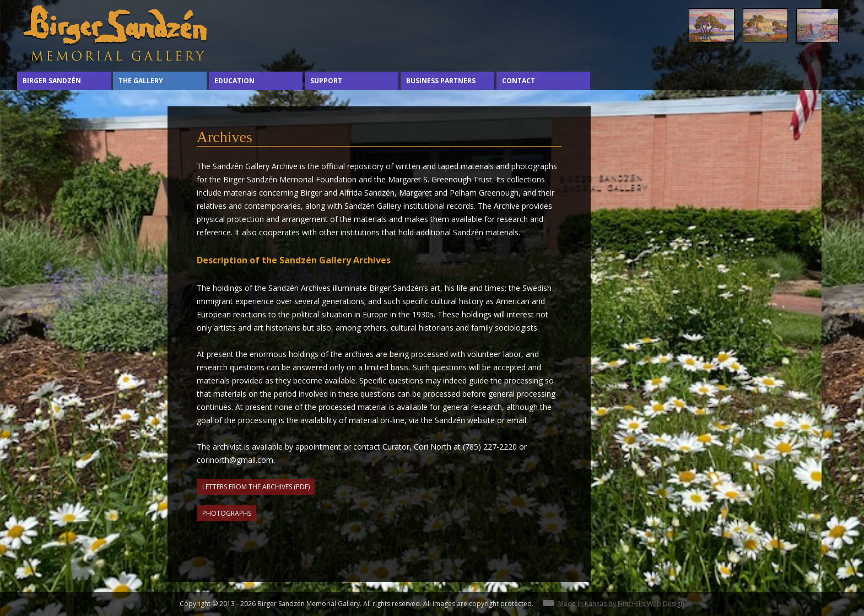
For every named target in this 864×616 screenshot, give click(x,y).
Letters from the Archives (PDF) (256, 487)
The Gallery (141, 81)
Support (326, 81)
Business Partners (441, 81)
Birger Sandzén (52, 81)
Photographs (227, 513)
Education (234, 81)
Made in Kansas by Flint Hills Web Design (621, 604)
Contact (519, 81)
